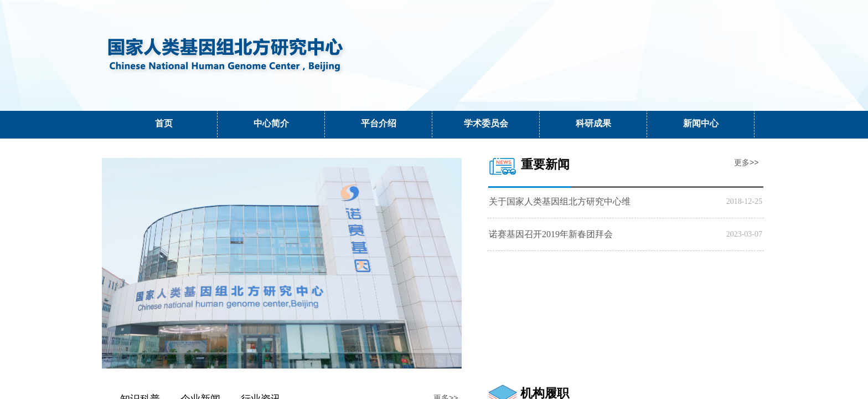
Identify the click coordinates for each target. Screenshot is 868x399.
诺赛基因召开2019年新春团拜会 (551, 234)
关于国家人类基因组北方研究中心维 (560, 201)
